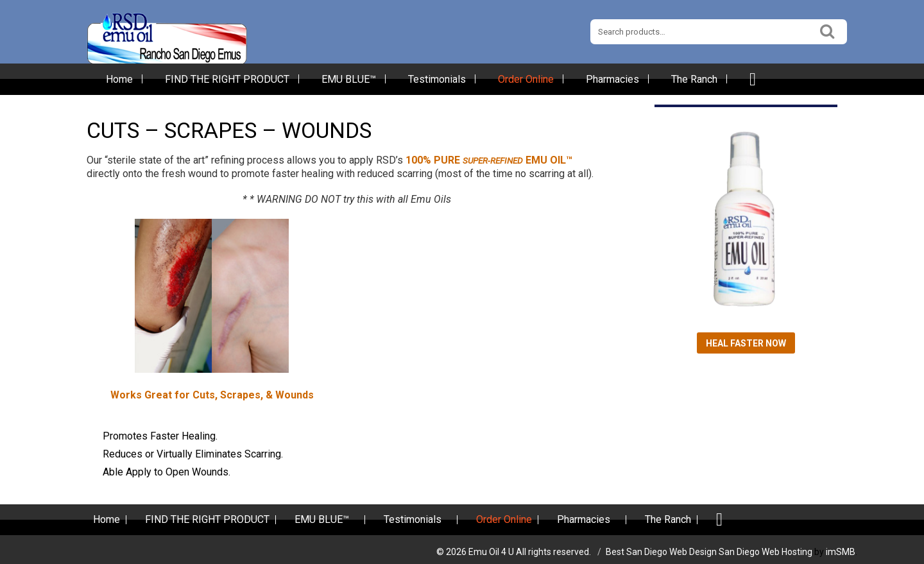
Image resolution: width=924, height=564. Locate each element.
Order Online (526, 79)
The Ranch (694, 79)
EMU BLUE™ (349, 79)
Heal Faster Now (746, 343)
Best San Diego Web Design (661, 552)
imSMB (841, 552)
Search (828, 30)
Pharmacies (612, 79)
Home (119, 79)
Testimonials (437, 79)
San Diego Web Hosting (766, 552)
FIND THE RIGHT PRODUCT (227, 79)
